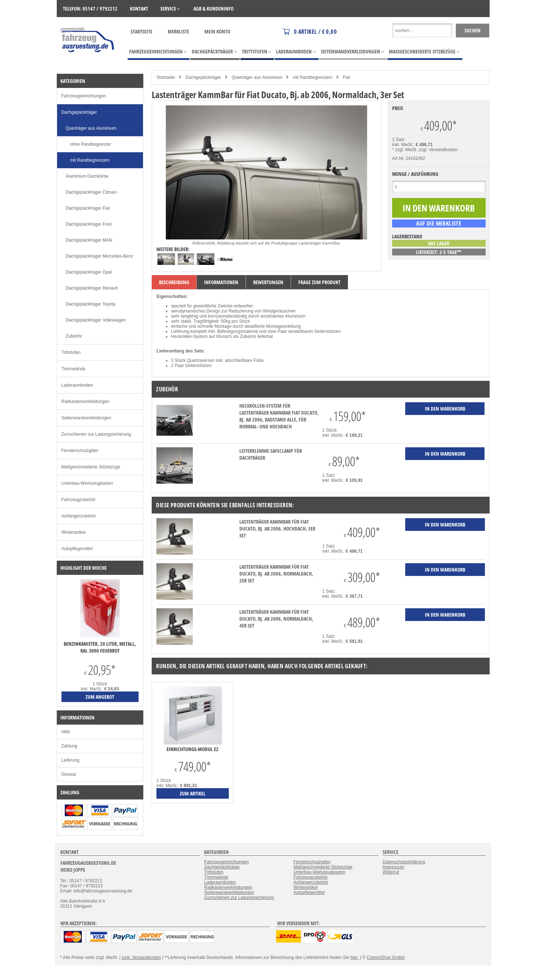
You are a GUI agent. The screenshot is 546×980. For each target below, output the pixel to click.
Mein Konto (217, 31)
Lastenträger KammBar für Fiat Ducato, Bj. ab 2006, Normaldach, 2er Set (276, 574)
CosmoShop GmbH (386, 957)
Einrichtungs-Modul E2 (193, 749)
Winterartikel (74, 532)
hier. (355, 957)
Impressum (393, 867)
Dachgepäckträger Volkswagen (96, 320)
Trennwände (73, 369)
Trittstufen (71, 352)
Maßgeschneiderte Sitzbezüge (91, 467)
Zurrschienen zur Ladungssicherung (96, 434)
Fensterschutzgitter (80, 451)
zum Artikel (193, 793)
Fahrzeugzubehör (79, 500)
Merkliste (178, 31)
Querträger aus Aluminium (257, 77)
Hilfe (66, 732)
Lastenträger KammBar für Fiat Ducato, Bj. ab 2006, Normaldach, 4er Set (276, 619)
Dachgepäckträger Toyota (91, 304)
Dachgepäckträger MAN (89, 240)
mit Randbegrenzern (313, 77)
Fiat (346, 77)
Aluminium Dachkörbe (87, 176)
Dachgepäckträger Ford (89, 224)
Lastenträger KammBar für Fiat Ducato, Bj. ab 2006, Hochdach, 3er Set (277, 529)
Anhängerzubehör (79, 516)
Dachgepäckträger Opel (89, 272)
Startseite (142, 31)
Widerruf (391, 872)
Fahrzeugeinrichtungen (84, 96)
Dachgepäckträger (203, 77)
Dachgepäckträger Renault (92, 288)
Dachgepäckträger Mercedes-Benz (99, 256)
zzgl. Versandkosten (438, 150)
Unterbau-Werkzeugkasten (87, 483)
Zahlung (69, 746)
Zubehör (74, 336)
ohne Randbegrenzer (91, 144)
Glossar (69, 774)
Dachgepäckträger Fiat (88, 208)
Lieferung (71, 760)
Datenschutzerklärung (404, 862)
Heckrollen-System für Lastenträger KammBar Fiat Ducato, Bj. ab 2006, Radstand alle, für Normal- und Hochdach (279, 416)
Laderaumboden (77, 385)
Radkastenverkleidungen (85, 402)
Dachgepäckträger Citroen (91, 192)
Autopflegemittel (77, 549)
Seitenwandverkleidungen (86, 418)
